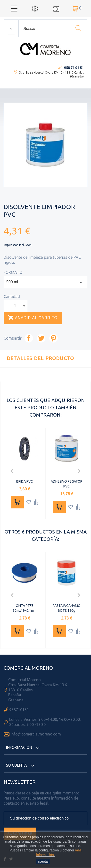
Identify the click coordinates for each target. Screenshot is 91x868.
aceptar (43, 861)
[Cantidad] (15, 306)
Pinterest (54, 338)
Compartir (29, 338)
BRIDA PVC (25, 481)
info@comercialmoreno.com (36, 734)
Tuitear (41, 338)
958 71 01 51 (74, 68)
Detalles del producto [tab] (40, 358)
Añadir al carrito (33, 318)
